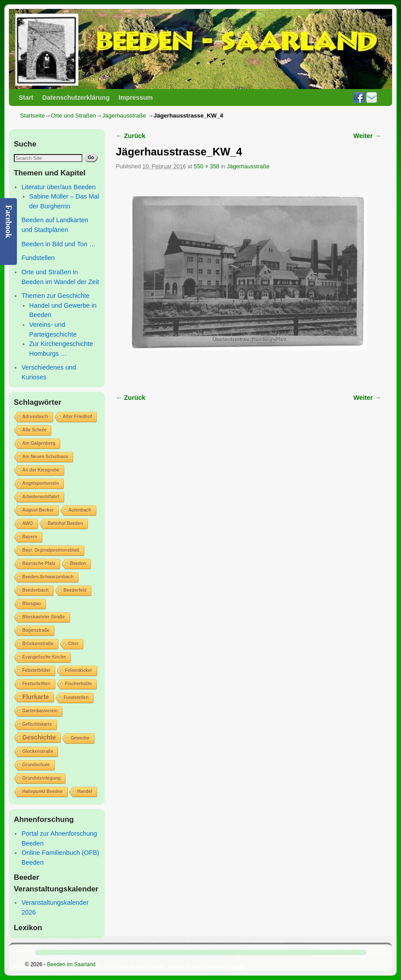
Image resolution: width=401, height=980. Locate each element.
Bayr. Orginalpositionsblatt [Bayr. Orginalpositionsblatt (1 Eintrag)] (51, 550)
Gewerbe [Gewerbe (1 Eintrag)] (80, 738)
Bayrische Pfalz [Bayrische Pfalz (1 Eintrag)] (39, 563)
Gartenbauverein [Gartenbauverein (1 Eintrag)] (40, 711)
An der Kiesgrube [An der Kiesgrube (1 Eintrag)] (41, 470)
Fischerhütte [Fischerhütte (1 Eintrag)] (78, 684)
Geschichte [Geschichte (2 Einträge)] (39, 737)
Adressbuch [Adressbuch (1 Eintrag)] (35, 417)
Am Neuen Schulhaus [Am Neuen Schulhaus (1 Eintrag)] (45, 457)
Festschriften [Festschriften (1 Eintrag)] (36, 684)
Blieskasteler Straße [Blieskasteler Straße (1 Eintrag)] (44, 617)
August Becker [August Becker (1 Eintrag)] (38, 510)
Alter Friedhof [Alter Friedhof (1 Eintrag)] (78, 417)
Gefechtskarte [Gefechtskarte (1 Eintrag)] (37, 724)
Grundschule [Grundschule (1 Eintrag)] (36, 765)
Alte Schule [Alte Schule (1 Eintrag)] (34, 430)
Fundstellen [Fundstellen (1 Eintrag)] (76, 697)
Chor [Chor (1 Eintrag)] (73, 644)
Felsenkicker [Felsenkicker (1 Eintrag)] (79, 670)
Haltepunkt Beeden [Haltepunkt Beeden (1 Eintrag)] (43, 791)
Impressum (136, 98)
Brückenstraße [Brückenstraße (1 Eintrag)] (38, 644)
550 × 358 (207, 166)
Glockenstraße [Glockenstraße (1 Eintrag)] (38, 751)
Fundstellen (38, 258)
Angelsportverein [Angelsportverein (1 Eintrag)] (41, 483)
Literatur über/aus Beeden (58, 187)
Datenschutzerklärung (76, 98)
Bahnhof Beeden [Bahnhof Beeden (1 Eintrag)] (65, 523)
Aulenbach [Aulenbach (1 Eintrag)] (80, 510)
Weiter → (367, 136)
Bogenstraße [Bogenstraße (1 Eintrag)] (36, 630)
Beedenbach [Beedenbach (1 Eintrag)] (35, 590)
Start (26, 98)
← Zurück (131, 136)
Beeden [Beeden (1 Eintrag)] (78, 563)
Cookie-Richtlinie (225, 967)
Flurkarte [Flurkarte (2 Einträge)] (36, 697)
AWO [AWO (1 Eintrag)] (28, 523)
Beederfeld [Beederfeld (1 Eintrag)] (75, 590)
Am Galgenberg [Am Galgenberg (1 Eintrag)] (39, 443)
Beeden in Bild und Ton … (58, 244)
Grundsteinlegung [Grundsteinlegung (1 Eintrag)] (41, 778)
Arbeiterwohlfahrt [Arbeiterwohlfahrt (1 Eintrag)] (41, 497)
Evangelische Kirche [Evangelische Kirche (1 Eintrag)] (44, 657)
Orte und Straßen (74, 116)
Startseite (33, 116)
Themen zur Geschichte (55, 296)
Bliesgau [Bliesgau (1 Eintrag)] (32, 604)
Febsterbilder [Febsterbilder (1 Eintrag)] (36, 670)
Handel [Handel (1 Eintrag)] (85, 791)
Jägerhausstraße (124, 116)
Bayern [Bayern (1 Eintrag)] (30, 537)
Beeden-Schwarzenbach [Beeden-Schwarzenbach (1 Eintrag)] (48, 577)
